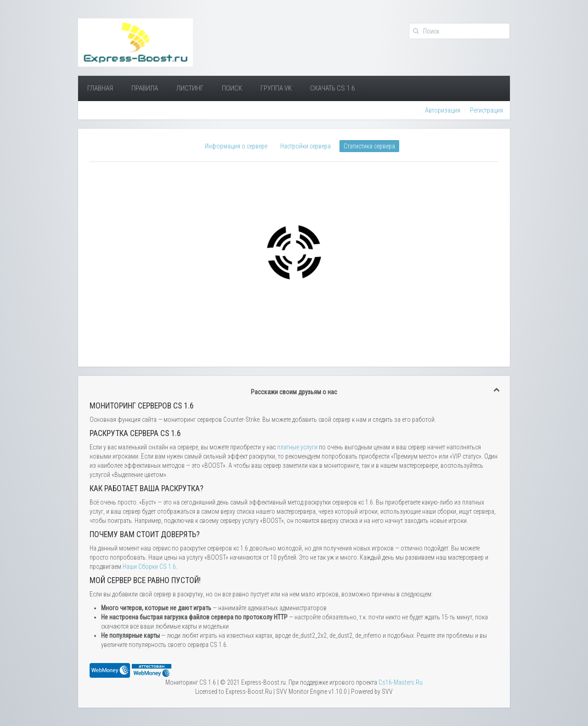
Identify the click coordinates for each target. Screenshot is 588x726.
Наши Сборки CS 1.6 (149, 567)
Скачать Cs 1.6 (332, 88)
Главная (100, 88)
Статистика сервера (369, 146)
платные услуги (297, 447)
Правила (145, 88)
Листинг (190, 88)
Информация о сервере (236, 146)
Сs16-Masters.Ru (401, 682)
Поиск (232, 88)
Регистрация (486, 110)
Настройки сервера (305, 146)
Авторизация (443, 110)
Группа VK (276, 88)
